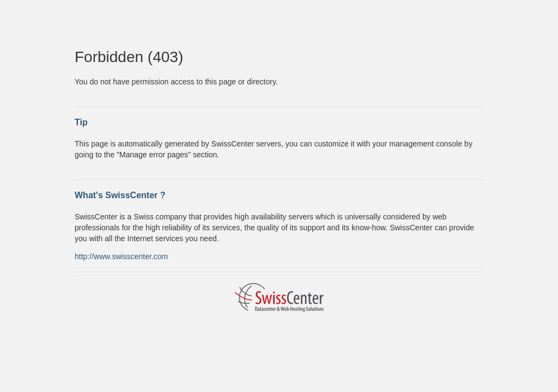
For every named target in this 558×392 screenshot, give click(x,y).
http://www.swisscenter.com (121, 256)
